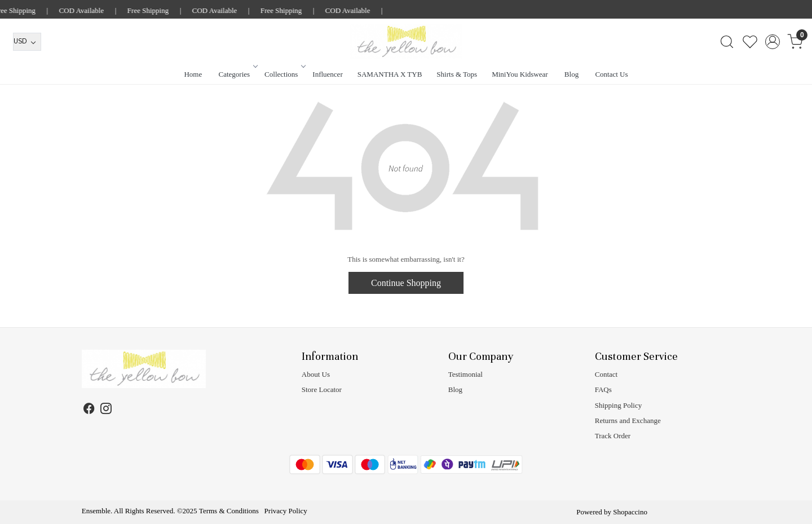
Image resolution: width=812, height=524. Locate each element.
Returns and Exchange (628, 420)
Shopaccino (630, 512)
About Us (316, 374)
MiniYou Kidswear (520, 74)
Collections (284, 74)
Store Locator (322, 389)
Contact (606, 374)
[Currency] (27, 42)
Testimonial (465, 374)
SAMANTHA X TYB (390, 74)
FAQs (603, 389)
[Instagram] (106, 411)
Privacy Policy (286, 511)
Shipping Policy (618, 405)
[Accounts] (772, 42)
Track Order (613, 436)
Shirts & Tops (457, 74)
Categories (238, 74)
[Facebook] (89, 411)
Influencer (327, 74)
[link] (727, 42)
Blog (572, 74)
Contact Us (611, 74)
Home (193, 74)
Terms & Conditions (229, 511)
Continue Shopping (406, 283)
